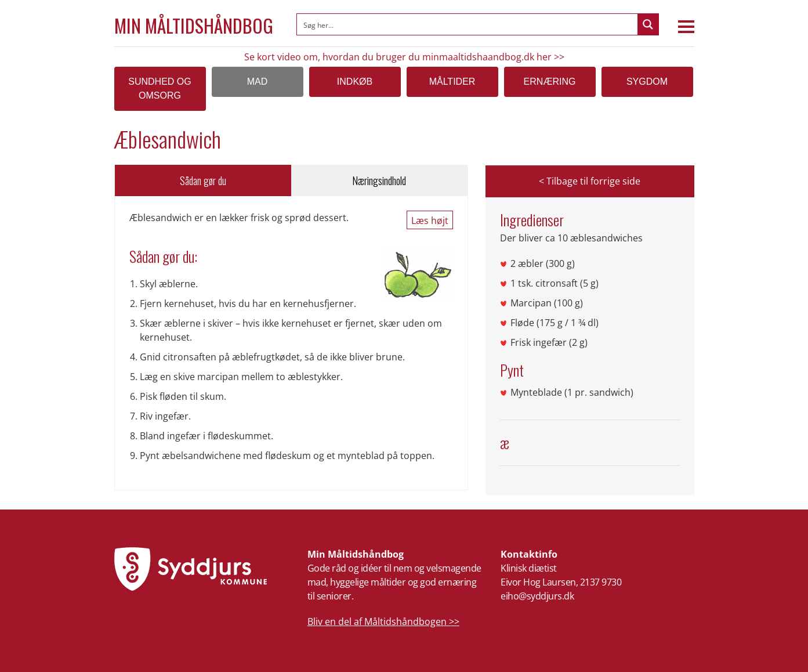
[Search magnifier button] (648, 24)
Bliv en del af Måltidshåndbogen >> (383, 622)
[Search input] (468, 24)
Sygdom (647, 82)
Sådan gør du (203, 180)
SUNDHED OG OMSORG (160, 88)
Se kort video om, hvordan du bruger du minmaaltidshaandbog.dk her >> (404, 57)
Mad (258, 82)
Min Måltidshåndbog (194, 26)
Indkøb (355, 82)
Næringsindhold (379, 180)
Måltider (452, 82)
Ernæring (550, 82)
